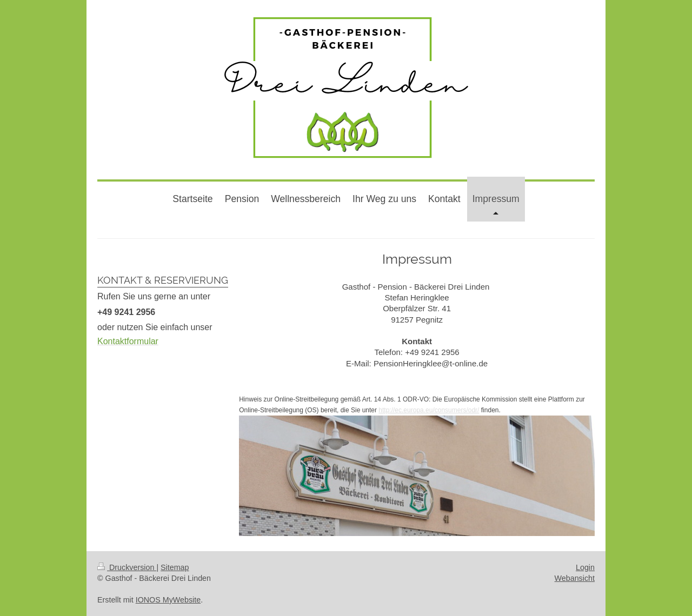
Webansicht (575, 578)
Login (585, 567)
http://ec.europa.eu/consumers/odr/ (429, 410)
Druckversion (127, 567)
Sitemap (175, 567)
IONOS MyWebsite (168, 600)
